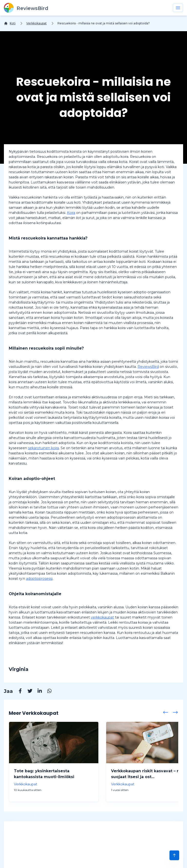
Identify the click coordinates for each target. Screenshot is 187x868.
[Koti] (10, 23)
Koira (71, 213)
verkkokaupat (102, 617)
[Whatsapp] (47, 692)
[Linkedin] (37, 692)
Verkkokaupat (37, 23)
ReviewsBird (148, 367)
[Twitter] (28, 692)
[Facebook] (18, 692)
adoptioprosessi (39, 579)
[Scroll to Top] (174, 855)
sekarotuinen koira (43, 448)
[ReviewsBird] (26, 8)
